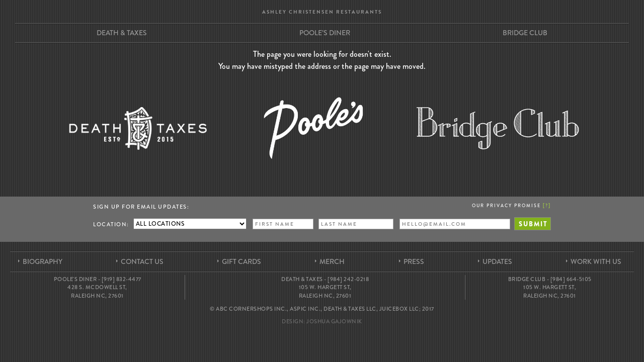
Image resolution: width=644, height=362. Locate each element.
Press (414, 261)
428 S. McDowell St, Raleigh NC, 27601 (97, 291)
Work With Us (596, 261)
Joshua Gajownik (334, 321)
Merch (332, 261)
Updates (497, 261)
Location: (111, 224)
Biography (43, 261)
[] (547, 205)
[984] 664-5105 (571, 279)
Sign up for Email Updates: (141, 207)
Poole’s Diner (325, 33)
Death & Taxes (122, 33)
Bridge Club (525, 33)
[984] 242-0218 (348, 279)
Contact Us (142, 261)
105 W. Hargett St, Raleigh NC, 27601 (325, 291)
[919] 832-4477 (122, 279)
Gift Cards (242, 261)
